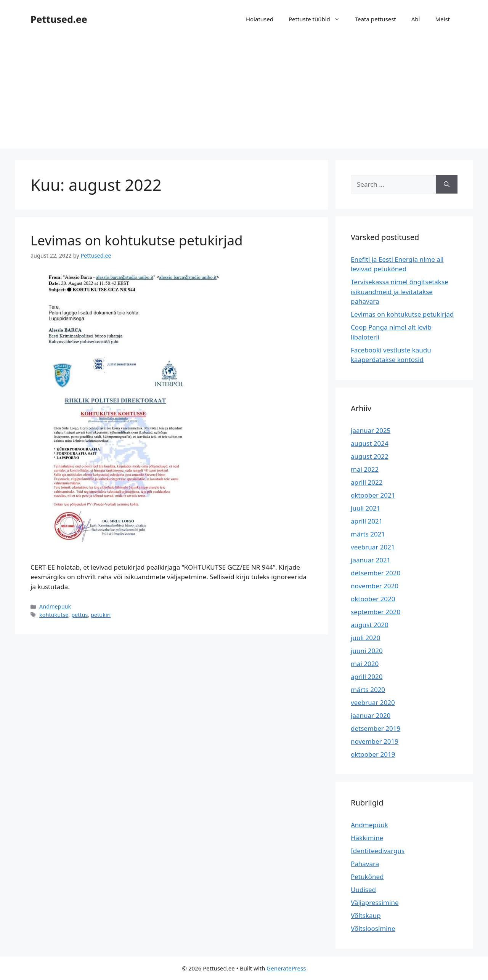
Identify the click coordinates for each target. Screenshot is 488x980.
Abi (416, 19)
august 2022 (370, 456)
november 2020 (375, 586)
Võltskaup (366, 915)
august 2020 (370, 625)
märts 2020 (368, 689)
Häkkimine (367, 838)
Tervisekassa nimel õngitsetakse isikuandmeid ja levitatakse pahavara (400, 291)
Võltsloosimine (373, 928)
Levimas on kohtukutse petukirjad (137, 240)
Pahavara (365, 864)
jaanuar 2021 (371, 560)
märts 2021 (368, 534)
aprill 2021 (367, 521)
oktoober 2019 (373, 754)
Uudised (363, 890)
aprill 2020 (367, 677)
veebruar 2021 (373, 547)
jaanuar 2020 (371, 715)
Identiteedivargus (378, 851)
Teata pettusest (376, 19)
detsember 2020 (376, 573)
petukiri (101, 615)
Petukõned (367, 877)
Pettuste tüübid (318, 19)
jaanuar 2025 (371, 430)
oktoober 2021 (373, 495)
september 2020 (376, 612)
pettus (79, 615)
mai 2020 (365, 664)
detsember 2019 (376, 728)
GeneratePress (286, 968)
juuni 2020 (367, 651)
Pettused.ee (59, 19)
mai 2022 (365, 469)
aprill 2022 (367, 482)
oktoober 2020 (373, 599)
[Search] (447, 184)
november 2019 (375, 741)
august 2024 (370, 443)
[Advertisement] (244, 95)
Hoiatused (260, 19)
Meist (442, 19)
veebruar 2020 (373, 702)
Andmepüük (55, 606)
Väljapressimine (375, 902)
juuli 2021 (366, 508)
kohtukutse (54, 615)
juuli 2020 (366, 638)
